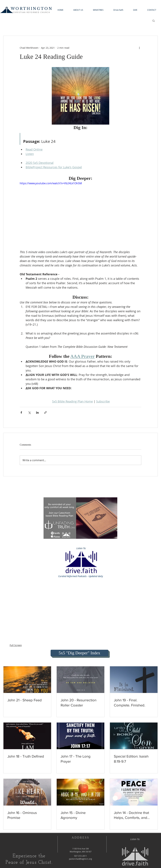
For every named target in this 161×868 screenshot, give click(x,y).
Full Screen (16, 645)
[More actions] (139, 48)
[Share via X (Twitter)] (29, 412)
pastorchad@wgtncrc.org (80, 859)
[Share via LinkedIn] (37, 412)
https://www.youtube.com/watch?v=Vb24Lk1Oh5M (51, 183)
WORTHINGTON (32, 9)
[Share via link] (45, 412)
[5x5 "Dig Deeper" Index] (79, 653)
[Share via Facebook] (21, 412)
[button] (78, 10)
